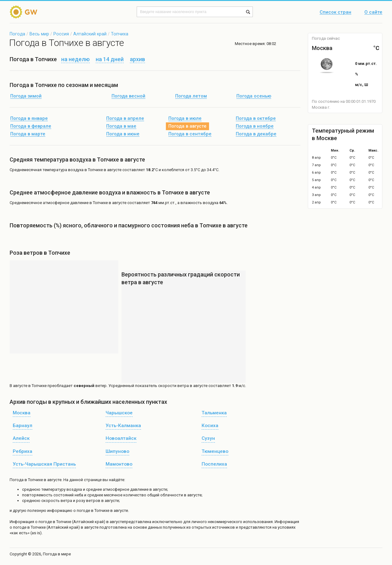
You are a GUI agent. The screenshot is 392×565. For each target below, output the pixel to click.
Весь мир (39, 34)
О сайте (373, 12)
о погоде (44, 522)
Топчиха (120, 34)
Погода (17, 34)
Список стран (335, 12)
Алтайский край (90, 34)
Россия (61, 34)
